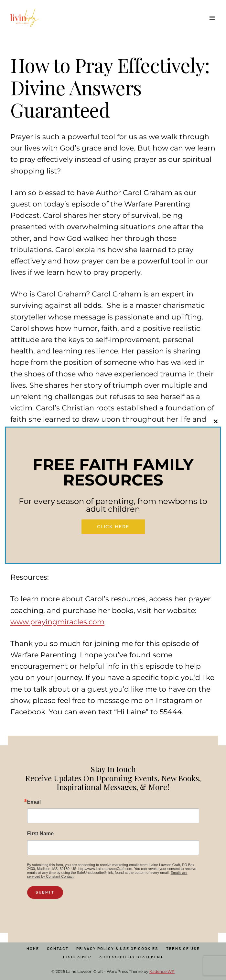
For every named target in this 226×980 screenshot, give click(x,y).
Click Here (113, 527)
